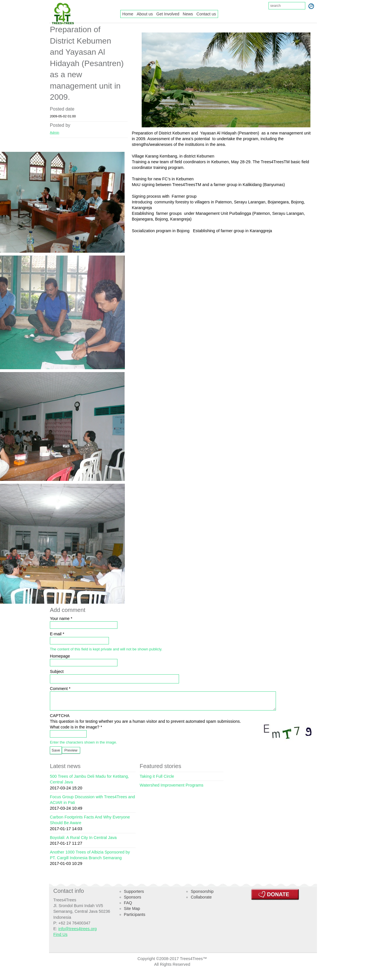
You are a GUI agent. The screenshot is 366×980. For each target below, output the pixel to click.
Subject (57, 671)
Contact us (206, 14)
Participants (135, 919)
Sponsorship (202, 896)
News (188, 14)
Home (128, 14)
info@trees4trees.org (78, 933)
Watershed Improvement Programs (171, 789)
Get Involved (168, 14)
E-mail (57, 634)
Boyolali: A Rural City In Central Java (83, 842)
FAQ (128, 907)
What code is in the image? (76, 731)
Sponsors (133, 901)
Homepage (60, 656)
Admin (55, 132)
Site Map (132, 913)
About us (145, 14)
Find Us (60, 939)
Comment (60, 689)
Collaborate (201, 901)
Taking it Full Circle (157, 781)
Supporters (134, 896)
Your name (61, 618)
